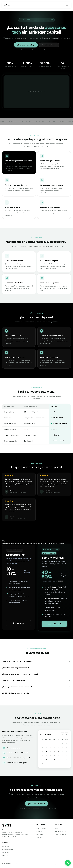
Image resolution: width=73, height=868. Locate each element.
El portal (39, 831)
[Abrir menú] (67, 5)
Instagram (5, 852)
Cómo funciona (41, 829)
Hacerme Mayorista (54, 624)
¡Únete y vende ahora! (36, 804)
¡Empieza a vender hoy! (26, 45)
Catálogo (39, 837)
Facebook (5, 855)
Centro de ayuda (60, 834)
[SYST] (7, 826)
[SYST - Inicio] (8, 5)
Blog (56, 829)
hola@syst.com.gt (8, 850)
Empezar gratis (19, 623)
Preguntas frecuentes (62, 831)
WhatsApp (6, 847)
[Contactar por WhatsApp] (68, 863)
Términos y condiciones (57, 864)
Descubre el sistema (49, 45)
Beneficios (40, 834)
